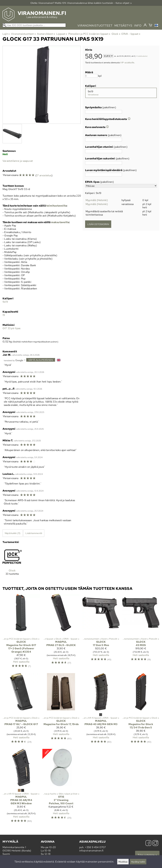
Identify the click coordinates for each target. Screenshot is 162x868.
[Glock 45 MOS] (141, 632)
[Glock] (12, 564)
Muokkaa (123, 862)
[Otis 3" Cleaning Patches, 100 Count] (61, 787)
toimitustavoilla (56, 206)
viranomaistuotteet (95, 25)
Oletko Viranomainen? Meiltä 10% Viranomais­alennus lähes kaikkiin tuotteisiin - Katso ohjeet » (81, 3)
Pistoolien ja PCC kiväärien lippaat (89, 34)
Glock (116, 34)
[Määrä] (91, 76)
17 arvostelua (44, 175)
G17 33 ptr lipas (11, 328)
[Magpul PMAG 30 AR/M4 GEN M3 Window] (21, 787)
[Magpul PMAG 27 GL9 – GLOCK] (61, 632)
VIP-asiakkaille (127, 62)
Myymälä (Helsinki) (97, 200)
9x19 (5, 302)
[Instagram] (155, 843)
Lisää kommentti (34, 533)
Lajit (6, 34)
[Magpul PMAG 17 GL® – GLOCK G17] (21, 710)
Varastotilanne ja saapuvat (18, 161)
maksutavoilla (60, 222)
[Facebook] (148, 843)
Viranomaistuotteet (23, 34)
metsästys (123, 25)
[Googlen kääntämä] (13, 360)
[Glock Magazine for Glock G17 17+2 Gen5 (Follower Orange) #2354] (21, 632)
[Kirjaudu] (145, 25)
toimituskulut (142, 56)
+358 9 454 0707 (95, 847)
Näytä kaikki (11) (13, 533)
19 (4, 315)
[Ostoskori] (150, 25)
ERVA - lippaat (131, 34)
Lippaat (62, 34)
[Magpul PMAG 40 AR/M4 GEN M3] (101, 710)
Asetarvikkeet (46, 34)
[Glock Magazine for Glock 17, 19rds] (61, 710)
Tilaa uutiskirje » (147, 855)
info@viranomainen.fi (91, 851)
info (138, 25)
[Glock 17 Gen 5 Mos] (101, 632)
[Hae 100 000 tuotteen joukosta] (34, 25)
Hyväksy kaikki (138, 862)
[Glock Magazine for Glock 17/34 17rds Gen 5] (141, 710)
